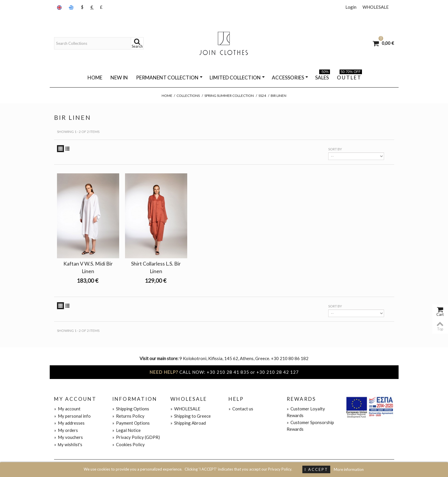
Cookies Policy (128, 444)
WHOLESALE (376, 7)
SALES (323, 76)
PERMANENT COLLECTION (169, 78)
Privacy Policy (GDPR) (136, 437)
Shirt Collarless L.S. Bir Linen (156, 267)
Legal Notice (126, 430)
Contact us (241, 409)
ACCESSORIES (290, 78)
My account (67, 409)
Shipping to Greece (191, 416)
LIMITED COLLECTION (237, 78)
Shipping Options (131, 409)
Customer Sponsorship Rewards (310, 426)
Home (95, 78)
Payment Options (131, 423)
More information (349, 469)
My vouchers (68, 437)
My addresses (69, 423)
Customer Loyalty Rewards (306, 412)
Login (351, 7)
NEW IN (119, 78)
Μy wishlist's (68, 444)
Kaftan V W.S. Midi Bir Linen (88, 267)
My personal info (72, 416)
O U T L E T (349, 76)
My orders (66, 430)
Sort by (335, 149)
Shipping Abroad (188, 423)
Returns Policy (128, 416)
